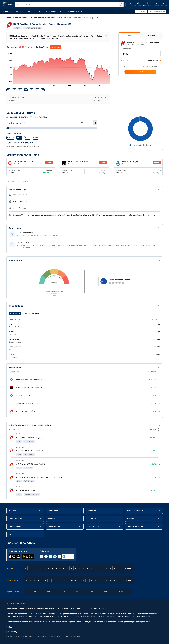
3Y (31, 90)
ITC (10, 324)
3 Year (28, 138)
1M (8, 90)
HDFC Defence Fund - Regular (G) (78, 163)
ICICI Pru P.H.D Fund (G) (25, 411)
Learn (29, 11)
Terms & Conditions (73, 636)
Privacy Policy (56, 636)
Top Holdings (15, 313)
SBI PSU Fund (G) (130, 162)
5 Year (36, 138)
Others (128, 568)
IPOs (39, 11)
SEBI (63, 592)
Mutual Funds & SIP (72, 11)
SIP (129, 36)
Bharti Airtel (14, 339)
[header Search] (67, 5)
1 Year (19, 138)
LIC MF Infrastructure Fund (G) (28, 403)
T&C (156, 67)
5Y (37, 90)
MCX (121, 592)
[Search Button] (121, 5)
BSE (35, 592)
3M (14, 90)
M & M (11, 354)
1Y (26, 90)
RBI (77, 592)
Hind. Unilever (15, 347)
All (43, 90)
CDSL (91, 592)
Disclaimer (42, 636)
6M (20, 90)
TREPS (12, 332)
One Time (151, 36)
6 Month (10, 138)
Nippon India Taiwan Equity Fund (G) (23, 163)
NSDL (106, 592)
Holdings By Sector (32, 313)
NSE (49, 592)
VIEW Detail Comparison (19, 181)
